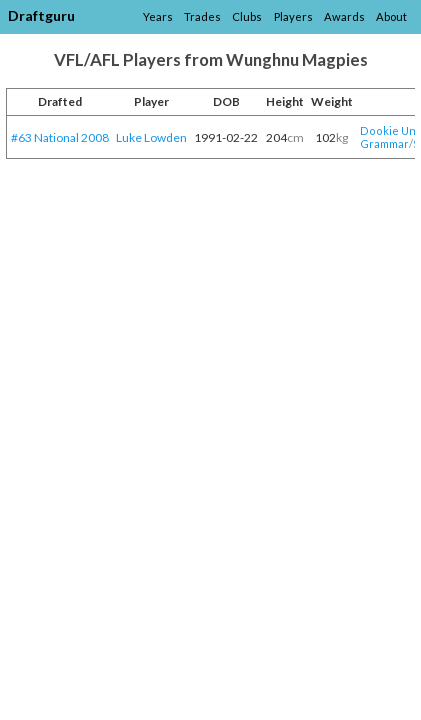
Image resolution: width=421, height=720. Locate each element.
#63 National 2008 (60, 137)
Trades (202, 16)
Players (293, 16)
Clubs (247, 16)
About (391, 16)
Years (158, 16)
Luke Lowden (151, 137)
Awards (344, 16)
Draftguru (41, 15)
